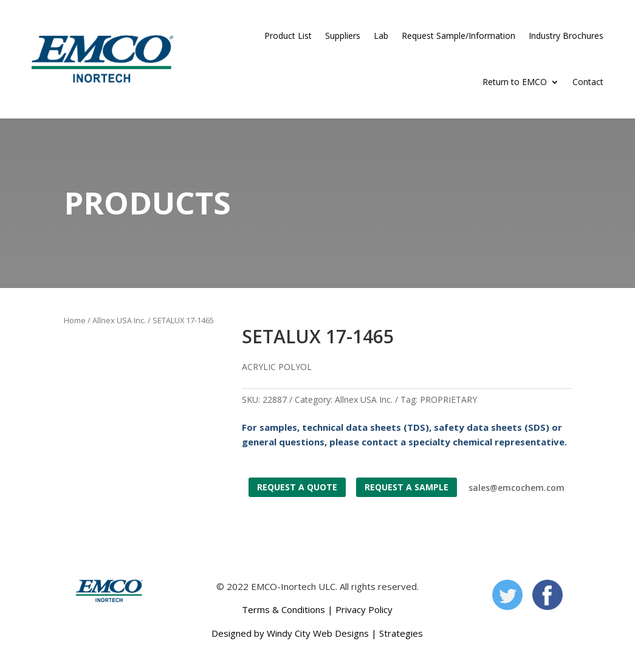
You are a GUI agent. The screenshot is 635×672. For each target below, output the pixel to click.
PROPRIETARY (448, 399)
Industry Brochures (566, 36)
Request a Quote (297, 487)
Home (75, 320)
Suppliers (343, 36)
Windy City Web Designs (318, 633)
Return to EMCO (515, 82)
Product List (288, 36)
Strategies (401, 633)
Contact (588, 82)
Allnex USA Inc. (119, 320)
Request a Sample (407, 487)
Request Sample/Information (458, 36)
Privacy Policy (364, 609)
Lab (381, 36)
